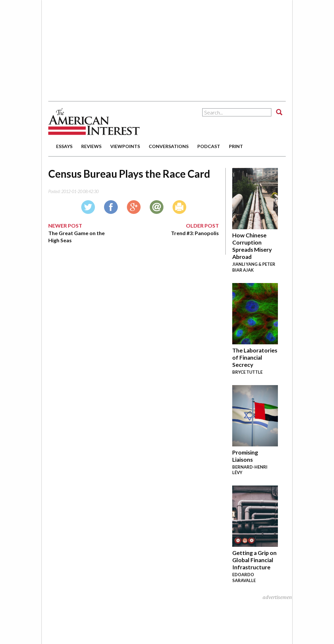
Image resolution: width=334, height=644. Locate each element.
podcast (209, 146)
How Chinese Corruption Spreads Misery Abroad (252, 246)
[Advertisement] (149, 47)
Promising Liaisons (245, 456)
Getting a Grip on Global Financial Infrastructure (254, 560)
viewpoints (125, 146)
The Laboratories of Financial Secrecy (255, 358)
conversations (169, 146)
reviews (91, 146)
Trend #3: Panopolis (195, 233)
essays (64, 146)
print (236, 146)
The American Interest (94, 121)
